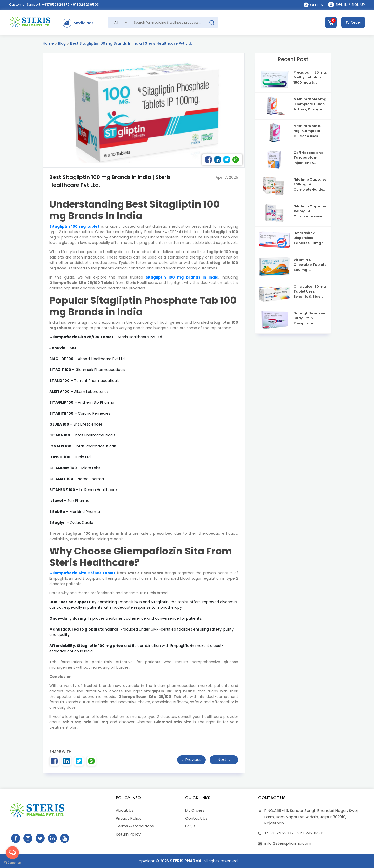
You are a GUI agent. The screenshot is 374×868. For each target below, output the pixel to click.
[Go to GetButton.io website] (12, 863)
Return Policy (128, 834)
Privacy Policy (129, 818)
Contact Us (196, 818)
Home (48, 43)
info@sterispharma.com (288, 843)
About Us (125, 810)
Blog (62, 43)
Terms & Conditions (135, 826)
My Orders (195, 810)
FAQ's (190, 826)
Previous (192, 760)
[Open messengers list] (12, 853)
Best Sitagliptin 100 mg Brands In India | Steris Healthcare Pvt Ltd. (131, 43)
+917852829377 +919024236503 (70, 5)
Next (224, 760)
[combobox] (119, 22)
